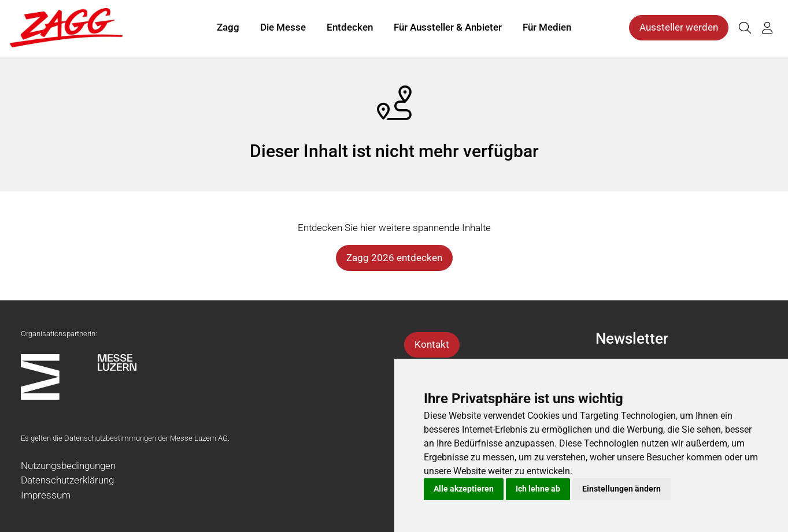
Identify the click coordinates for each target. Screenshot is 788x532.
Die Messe (283, 28)
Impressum (46, 495)
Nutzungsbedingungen (68, 466)
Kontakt (432, 344)
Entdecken (350, 28)
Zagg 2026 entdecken (394, 258)
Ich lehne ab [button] (538, 489)
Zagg (228, 28)
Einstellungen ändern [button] (621, 489)
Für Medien (547, 28)
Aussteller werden (679, 28)
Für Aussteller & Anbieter (448, 28)
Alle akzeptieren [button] (464, 489)
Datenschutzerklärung (67, 480)
